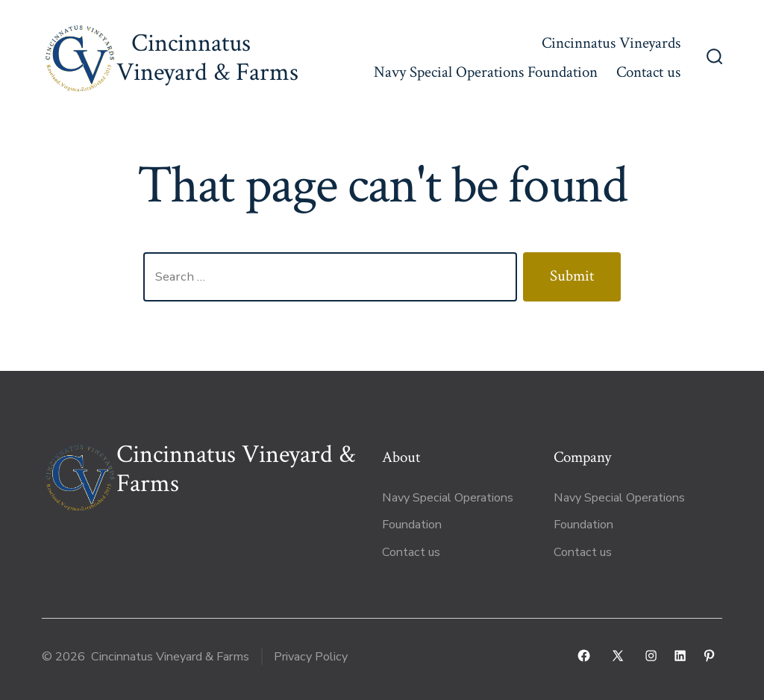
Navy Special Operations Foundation (486, 72)
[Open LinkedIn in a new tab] (680, 656)
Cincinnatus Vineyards (611, 43)
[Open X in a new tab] (618, 656)
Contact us (648, 72)
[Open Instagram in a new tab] (651, 656)
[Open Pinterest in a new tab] (709, 656)
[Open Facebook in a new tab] (584, 656)
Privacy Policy (311, 657)
